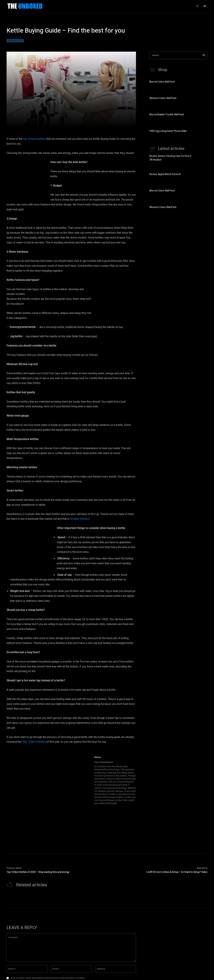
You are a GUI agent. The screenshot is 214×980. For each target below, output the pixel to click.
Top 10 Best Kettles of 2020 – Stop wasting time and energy (38, 872)
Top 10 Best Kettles (34, 742)
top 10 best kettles (34, 139)
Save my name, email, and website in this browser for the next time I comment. (48, 978)
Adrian (98, 757)
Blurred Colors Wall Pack (162, 82)
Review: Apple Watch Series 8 (165, 175)
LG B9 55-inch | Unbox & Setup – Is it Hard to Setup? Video (177, 872)
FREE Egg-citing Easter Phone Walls (168, 131)
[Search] (204, 55)
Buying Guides (15, 41)
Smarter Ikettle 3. (80, 519)
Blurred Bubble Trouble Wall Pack (167, 115)
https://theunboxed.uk (103, 762)
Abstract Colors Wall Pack (163, 98)
